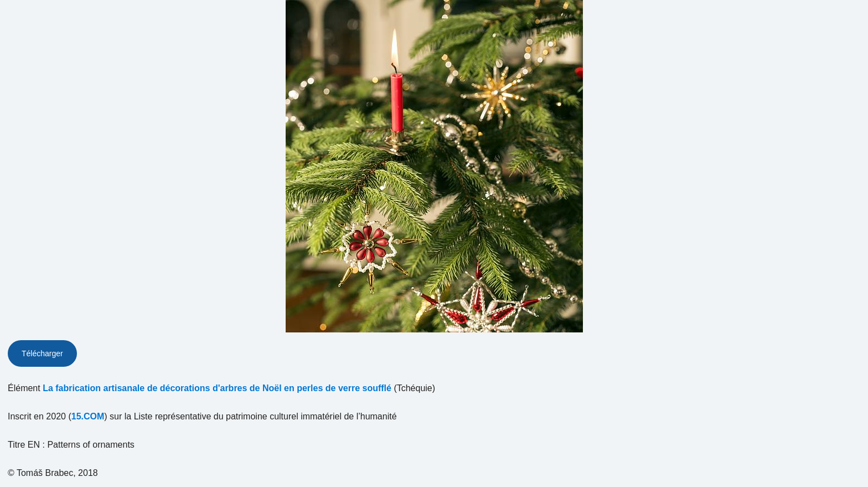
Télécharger (42, 353)
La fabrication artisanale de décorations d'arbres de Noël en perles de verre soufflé (217, 388)
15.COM (88, 416)
